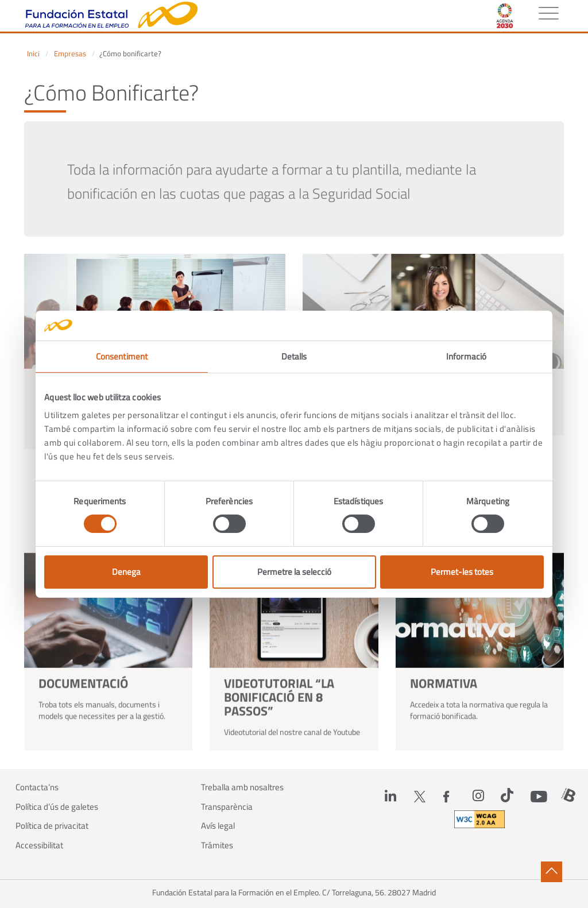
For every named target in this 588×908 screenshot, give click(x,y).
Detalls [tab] (294, 356)
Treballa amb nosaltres (242, 787)
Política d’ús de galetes (57, 807)
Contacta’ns (37, 787)
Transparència (227, 807)
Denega (126, 572)
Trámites (217, 845)
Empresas (70, 54)
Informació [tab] (466, 356)
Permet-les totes (462, 572)
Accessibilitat (39, 845)
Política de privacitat (52, 826)
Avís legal (218, 826)
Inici (33, 54)
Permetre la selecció (294, 572)
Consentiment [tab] (122, 356)
